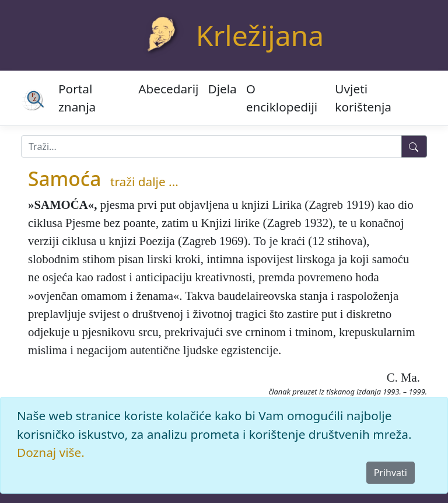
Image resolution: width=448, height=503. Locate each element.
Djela (222, 89)
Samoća (64, 179)
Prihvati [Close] (391, 473)
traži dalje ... (144, 181)
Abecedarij (168, 89)
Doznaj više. (51, 452)
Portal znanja (77, 98)
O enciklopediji (282, 98)
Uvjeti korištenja (363, 98)
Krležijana (260, 35)
